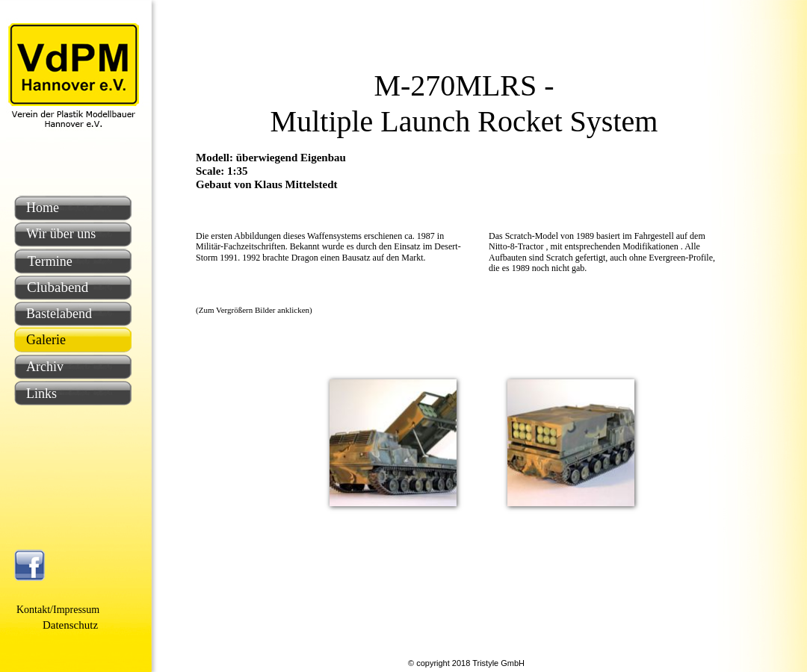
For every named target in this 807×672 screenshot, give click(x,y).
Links (41, 393)
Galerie (46, 340)
